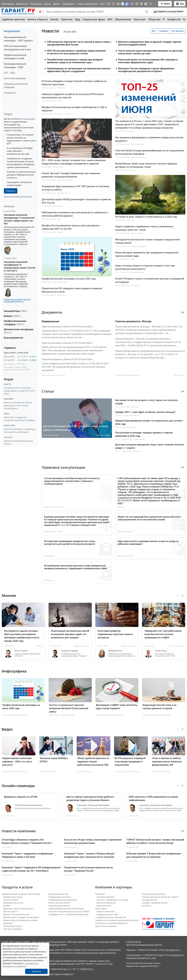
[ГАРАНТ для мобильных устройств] (113, 4)
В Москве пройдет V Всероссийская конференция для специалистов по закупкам (154, 855)
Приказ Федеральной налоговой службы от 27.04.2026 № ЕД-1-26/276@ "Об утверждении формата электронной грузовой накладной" (76, 367)
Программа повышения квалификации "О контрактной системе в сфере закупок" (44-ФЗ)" (19, 219)
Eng (180, 4)
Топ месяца (177, 31)
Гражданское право (53, 531)
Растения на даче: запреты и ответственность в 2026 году (146, 217)
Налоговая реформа (15, 78)
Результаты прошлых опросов (18, 196)
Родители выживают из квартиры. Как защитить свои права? (20, 431)
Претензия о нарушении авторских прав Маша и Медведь (20, 419)
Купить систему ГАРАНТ (59, 903)
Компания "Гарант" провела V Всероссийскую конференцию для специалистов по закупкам (89, 855)
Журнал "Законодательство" (16, 914)
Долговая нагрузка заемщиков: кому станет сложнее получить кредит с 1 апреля (150, 446)
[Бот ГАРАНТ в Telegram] (137, 4)
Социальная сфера (94, 19)
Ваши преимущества (58, 894)
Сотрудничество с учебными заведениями (69, 914)
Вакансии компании (106, 903)
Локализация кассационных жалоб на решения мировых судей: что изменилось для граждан (70, 634)
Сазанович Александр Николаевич (93, 805)
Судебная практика (13, 19)
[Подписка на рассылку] (109, 4)
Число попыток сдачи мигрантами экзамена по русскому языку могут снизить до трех (150, 52)
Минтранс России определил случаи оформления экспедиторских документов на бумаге (146, 70)
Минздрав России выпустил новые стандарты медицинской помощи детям (148, 241)
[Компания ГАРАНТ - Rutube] (146, 4)
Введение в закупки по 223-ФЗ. (21, 797)
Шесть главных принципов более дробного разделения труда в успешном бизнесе (90, 798)
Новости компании (106, 911)
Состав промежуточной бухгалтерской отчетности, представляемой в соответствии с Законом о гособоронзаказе (72, 481)
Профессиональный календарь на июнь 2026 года (69, 279)
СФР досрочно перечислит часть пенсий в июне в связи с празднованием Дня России (79, 43)
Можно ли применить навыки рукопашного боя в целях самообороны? (18, 405)
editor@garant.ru (173, 950)
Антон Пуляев (21, 651)
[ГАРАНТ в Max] (127, 4)
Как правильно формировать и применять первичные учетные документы (149, 139)
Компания (8, 4)
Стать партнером (87, 4)
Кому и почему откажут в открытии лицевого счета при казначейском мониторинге (145, 267)
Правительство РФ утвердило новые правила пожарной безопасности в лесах (72, 290)
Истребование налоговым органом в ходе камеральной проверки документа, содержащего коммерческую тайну (76, 567)
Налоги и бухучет (38, 19)
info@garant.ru (87, 969)
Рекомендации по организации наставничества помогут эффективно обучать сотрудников (79, 70)
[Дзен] (123, 4)
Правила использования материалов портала (117, 920)
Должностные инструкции (19, 331)
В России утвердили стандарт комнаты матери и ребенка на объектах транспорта (74, 83)
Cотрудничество (149, 900)
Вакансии (22, 4)
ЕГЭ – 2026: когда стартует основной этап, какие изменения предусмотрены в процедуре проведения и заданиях (74, 162)
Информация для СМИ (107, 914)
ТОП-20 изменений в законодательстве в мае (17, 48)
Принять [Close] (36, 971)
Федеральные (50, 321)
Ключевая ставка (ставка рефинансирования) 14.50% (17, 368)
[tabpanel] (113, 55)
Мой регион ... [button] (180, 375)
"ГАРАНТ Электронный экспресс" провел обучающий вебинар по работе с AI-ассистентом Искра (155, 841)
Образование (123, 19)
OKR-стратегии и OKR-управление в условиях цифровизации (153, 798)
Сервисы (10, 348)
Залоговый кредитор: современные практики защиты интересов (115, 634)
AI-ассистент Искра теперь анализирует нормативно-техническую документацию (93, 841)
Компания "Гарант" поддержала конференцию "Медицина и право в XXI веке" (27, 855)
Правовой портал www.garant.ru (18, 909)
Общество (154, 19)
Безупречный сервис (13, 897)
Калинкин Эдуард (70, 651)
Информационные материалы (63, 900)
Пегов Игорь (161, 651)
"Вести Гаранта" (10, 911)
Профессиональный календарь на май (15, 57)
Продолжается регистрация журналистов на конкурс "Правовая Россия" (88, 869)
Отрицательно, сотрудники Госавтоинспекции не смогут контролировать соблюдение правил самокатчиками (21, 163)
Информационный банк (60, 897)
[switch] (41, 12)
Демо (56, 4)
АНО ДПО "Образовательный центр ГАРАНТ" (69, 911)
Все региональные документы (127, 375)
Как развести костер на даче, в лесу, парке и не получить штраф (147, 402)
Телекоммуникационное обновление (66, 909)
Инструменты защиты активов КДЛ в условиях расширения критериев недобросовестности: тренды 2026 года (22, 636)
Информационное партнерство (111, 917)
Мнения (9, 595)
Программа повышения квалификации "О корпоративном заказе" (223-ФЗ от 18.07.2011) (20, 266)
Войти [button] (165, 4)
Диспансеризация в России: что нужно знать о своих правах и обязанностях (76, 428)
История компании (106, 897)
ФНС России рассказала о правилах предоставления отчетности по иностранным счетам (76, 52)
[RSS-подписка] (151, 4)
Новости (50, 31)
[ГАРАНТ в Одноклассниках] (141, 4)
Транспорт (140, 19)
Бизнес (54, 19)
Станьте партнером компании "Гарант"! (161, 897)
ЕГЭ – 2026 (9, 73)
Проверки (135, 285)
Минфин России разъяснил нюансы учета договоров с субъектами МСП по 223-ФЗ (71, 227)
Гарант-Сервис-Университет (60, 974)
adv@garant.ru (177, 955)
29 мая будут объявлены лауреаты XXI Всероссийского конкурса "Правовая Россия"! (27, 841)
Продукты (36, 4)
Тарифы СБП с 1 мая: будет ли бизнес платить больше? (145, 412)
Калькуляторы (15, 311)
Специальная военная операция (16, 86)
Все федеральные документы (54, 375)
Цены (47, 4)
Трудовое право (125, 531)
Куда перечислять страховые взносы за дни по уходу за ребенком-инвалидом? (148, 543)
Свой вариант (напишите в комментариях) (19, 184)
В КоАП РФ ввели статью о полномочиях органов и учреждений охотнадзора (150, 280)
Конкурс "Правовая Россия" (155, 903)
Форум (9, 379)
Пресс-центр (101, 909)
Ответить (11, 191)
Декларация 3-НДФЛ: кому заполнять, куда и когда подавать (117, 707)
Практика (67, 19)
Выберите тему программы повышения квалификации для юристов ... (17, 300)
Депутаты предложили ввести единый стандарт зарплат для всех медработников (150, 43)
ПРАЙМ (7, 906)
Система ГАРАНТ (11, 900)
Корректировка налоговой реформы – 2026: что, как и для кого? (17, 761)
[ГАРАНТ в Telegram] (132, 4)
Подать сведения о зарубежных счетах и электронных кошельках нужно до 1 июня (144, 228)
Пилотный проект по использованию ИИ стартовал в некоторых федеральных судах (148, 61)
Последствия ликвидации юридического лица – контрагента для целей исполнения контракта (70, 543)
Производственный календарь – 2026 (15, 66)
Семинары (68, 4)
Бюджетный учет (64, 193)
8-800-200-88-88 (134, 942)
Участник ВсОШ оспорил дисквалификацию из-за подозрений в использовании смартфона (150, 152)
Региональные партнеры (154, 894)
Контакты (146, 906)
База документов (13, 338)
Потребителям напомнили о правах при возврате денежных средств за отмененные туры (75, 61)
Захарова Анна (115, 651)
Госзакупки (10, 93)
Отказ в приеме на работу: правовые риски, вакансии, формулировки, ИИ (167, 761)
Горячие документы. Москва (133, 321)
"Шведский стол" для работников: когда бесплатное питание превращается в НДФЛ (163, 634)
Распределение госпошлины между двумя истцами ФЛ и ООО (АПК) (19, 391)
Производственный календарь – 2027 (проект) (18, 39)
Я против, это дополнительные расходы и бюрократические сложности (21, 175)
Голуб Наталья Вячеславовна (28, 805)
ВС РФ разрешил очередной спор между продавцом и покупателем (130, 761)
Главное (163, 31)
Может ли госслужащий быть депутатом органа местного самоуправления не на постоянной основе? (149, 518)
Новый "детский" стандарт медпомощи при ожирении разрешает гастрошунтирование (71, 175)
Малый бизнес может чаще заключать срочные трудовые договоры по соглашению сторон (146, 165)
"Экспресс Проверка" (13, 929)
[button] (169, 12)
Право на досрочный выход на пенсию (18, 442)
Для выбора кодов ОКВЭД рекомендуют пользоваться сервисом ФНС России (76, 201)
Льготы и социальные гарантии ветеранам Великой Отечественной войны (69, 708)
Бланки (12, 316)
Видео (7, 729)
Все (154, 31)
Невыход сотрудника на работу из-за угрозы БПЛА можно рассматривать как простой (73, 96)
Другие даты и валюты (15, 364)
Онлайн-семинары (18, 786)
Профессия (174, 19)
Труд (77, 19)
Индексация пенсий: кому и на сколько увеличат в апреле (159, 707)
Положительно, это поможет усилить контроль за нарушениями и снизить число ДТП (21, 139)
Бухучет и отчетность (54, 507)
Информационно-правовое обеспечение (21, 894)
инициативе (29, 119)
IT (164, 19)
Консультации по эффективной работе (21, 917)
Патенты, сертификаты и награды (112, 900)
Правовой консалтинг (13, 903)
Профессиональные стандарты (15, 323)
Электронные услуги (13, 926)
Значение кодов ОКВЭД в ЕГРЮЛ (54, 760)
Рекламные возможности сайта (141, 958)
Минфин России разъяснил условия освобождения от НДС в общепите (74, 109)
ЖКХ (110, 19)
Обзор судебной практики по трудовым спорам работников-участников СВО (93, 761)
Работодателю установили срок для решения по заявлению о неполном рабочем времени (75, 214)
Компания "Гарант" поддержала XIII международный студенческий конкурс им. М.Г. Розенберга (31, 869)
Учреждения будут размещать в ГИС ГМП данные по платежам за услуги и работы (76, 188)
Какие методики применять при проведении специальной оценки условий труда (147, 254)
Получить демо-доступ (59, 906)
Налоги (121, 507)
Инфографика (14, 671)
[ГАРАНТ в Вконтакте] (118, 4)
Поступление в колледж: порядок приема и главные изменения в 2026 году (144, 434)
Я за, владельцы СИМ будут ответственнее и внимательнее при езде (20, 151)
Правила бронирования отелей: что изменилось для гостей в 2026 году (149, 422)
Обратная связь (104, 906)
